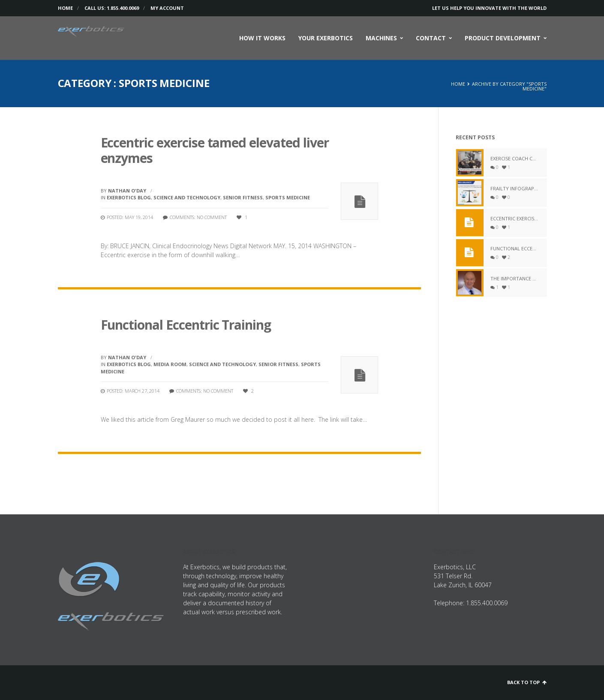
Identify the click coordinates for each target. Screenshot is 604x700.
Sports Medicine (288, 197)
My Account (167, 8)
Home (65, 8)
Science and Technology (187, 197)
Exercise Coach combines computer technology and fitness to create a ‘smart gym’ (515, 158)
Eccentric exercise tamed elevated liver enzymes (215, 150)
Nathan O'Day (127, 191)
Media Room (170, 364)
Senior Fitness (243, 197)
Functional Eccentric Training (186, 325)
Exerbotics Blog (129, 197)
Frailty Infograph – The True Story (515, 188)
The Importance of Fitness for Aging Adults (515, 278)
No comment (212, 217)
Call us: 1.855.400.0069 (112, 8)
